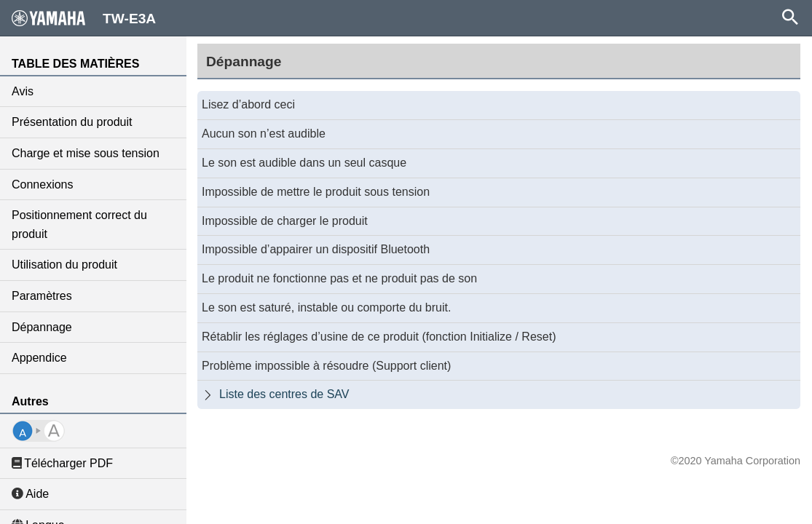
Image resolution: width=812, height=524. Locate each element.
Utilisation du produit (64, 265)
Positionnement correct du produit (79, 225)
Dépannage (42, 327)
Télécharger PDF (62, 463)
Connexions (43, 184)
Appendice (39, 358)
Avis (23, 91)
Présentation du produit (72, 122)
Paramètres (42, 296)
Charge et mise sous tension (86, 153)
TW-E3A (84, 18)
